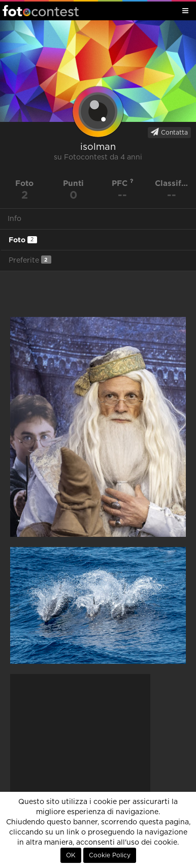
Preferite (30, 260)
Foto (23, 240)
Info (14, 219)
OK (71, 855)
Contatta (169, 132)
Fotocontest (41, 11)
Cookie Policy (110, 855)
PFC (123, 183)
